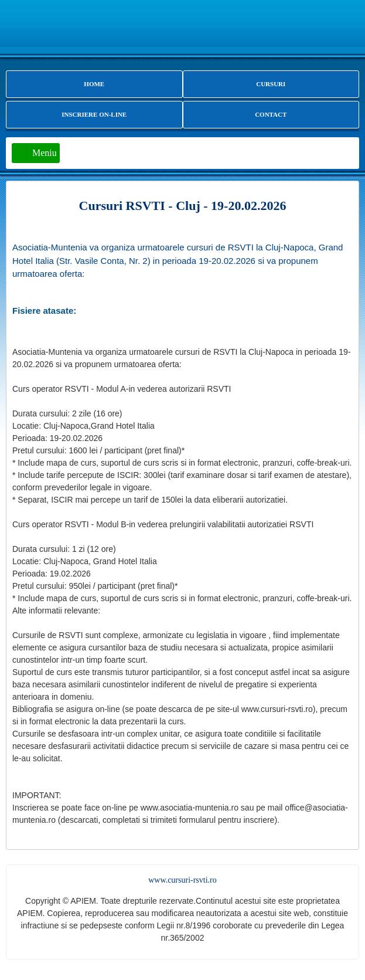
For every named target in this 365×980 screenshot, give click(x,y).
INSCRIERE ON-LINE (94, 114)
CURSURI (271, 84)
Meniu (45, 153)
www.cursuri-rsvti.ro (182, 880)
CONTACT (271, 114)
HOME (94, 84)
